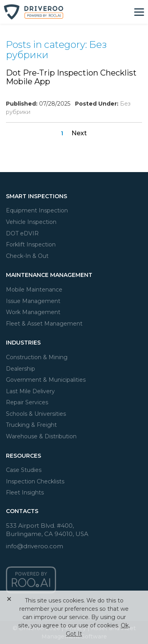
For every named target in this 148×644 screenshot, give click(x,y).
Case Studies (24, 470)
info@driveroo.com (35, 546)
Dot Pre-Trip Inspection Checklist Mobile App (71, 77)
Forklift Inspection (31, 244)
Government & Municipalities (46, 380)
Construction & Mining (37, 357)
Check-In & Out (27, 256)
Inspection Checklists (35, 481)
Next (79, 133)
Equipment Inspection (37, 210)
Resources (23, 456)
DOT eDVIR (22, 233)
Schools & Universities (36, 414)
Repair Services (27, 402)
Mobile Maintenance (34, 290)
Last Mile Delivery (30, 391)
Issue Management (33, 301)
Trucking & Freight (31, 425)
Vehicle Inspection (31, 222)
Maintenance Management (49, 275)
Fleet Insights (25, 492)
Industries (23, 343)
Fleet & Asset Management (44, 324)
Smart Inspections (37, 196)
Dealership (21, 369)
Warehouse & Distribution (41, 436)
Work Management (33, 312)
